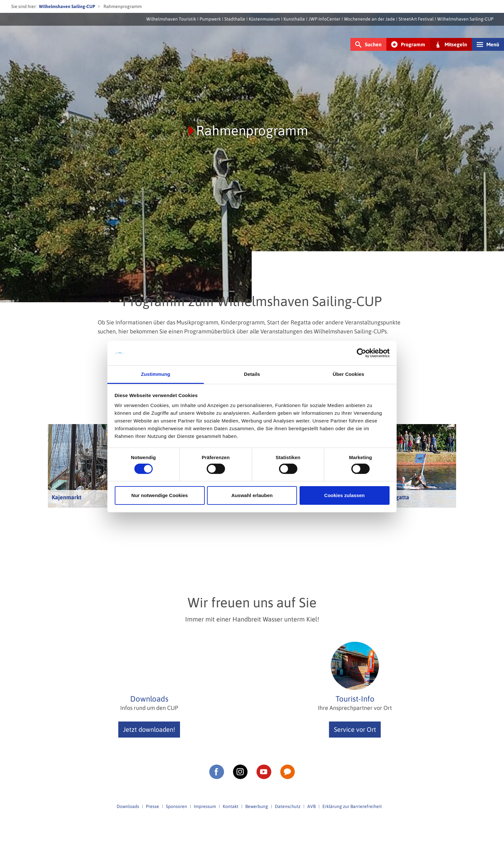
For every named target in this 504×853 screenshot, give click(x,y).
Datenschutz (288, 806)
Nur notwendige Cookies (160, 495)
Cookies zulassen (345, 495)
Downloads (128, 806)
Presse (153, 806)
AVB (311, 806)
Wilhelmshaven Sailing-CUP (67, 6)
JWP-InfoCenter (324, 19)
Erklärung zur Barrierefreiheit (352, 806)
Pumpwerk (210, 19)
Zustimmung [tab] (156, 374)
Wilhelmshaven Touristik (171, 19)
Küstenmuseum (264, 19)
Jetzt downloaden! (149, 729)
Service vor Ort (355, 729)
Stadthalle (235, 19)
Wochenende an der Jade (369, 19)
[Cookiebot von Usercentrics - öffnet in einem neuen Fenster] (361, 353)
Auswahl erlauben (252, 495)
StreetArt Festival (416, 19)
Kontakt (231, 806)
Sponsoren (176, 806)
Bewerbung (257, 806)
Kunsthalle (294, 19)
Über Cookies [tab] (348, 374)
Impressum (205, 806)
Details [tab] (252, 374)
